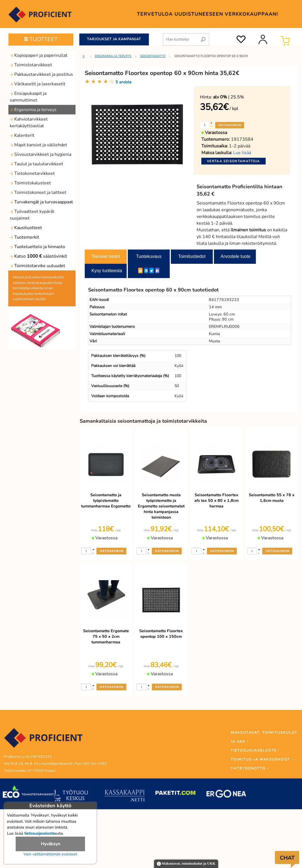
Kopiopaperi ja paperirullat (39, 55)
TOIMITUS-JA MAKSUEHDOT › (262, 759)
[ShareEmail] (140, 270)
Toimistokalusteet (30, 183)
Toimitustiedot (192, 256)
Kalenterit (22, 135)
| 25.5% (229, 97)
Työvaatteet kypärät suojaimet (32, 215)
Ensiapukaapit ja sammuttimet (28, 97)
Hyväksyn (50, 844)
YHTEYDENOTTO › (250, 768)
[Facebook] (157, 270)
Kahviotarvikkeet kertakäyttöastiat (29, 123)
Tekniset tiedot (106, 256)
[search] (203, 37)
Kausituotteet (26, 228)
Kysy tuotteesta (107, 271)
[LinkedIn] (146, 270)
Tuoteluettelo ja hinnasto (37, 247)
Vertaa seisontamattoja (233, 161)
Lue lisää (242, 153)
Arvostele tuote (236, 256)
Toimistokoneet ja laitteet (38, 192)
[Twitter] (152, 270)
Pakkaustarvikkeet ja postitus (41, 74)
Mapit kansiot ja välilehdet (38, 145)
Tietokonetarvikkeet (32, 173)
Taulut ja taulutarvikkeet (36, 164)
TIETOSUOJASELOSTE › (255, 751)
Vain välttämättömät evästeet (50, 854)
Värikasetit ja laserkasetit (38, 84)
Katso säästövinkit (38, 256)
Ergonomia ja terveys (33, 110)
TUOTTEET (41, 39)
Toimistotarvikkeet (31, 65)
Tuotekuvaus (149, 256)
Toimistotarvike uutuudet (37, 266)
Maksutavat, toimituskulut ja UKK (186, 864)
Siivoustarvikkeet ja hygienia (41, 154)
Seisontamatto (153, 56)
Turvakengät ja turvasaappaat (41, 202)
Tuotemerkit (24, 237)
